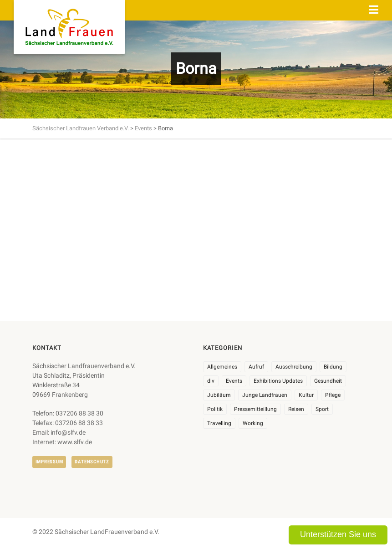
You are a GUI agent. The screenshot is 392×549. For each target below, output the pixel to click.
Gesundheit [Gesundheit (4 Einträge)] (328, 381)
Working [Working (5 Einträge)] (253, 423)
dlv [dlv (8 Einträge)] (211, 381)
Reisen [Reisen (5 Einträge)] (296, 409)
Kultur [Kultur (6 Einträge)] (306, 395)
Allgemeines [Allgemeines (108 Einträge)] (222, 367)
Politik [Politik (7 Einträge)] (215, 409)
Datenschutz (92, 462)
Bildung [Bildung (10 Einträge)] (333, 367)
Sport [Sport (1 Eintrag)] (322, 409)
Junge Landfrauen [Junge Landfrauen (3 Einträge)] (265, 395)
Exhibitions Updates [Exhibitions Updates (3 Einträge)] (278, 381)
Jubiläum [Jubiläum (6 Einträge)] (219, 395)
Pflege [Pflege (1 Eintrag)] (333, 395)
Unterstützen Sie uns (338, 534)
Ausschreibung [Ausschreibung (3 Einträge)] (294, 367)
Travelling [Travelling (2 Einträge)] (219, 423)
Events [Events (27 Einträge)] (234, 381)
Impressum (49, 462)
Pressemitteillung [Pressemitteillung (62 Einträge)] (255, 409)
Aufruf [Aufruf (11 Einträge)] (256, 367)
